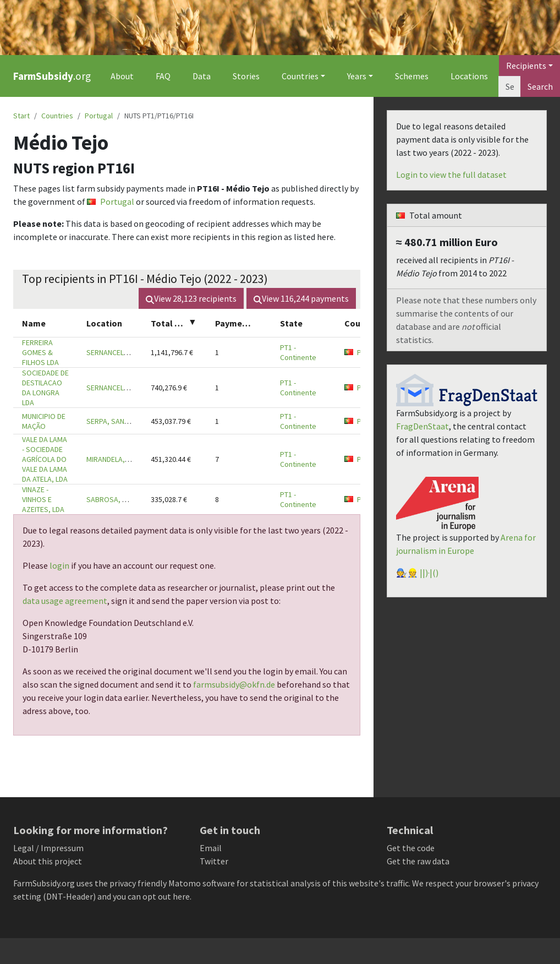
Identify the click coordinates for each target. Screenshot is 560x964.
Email (211, 848)
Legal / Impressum (48, 848)
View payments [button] (301, 298)
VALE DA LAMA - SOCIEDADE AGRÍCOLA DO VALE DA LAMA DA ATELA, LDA (45, 459)
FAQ (163, 76)
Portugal (99, 116)
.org (52, 76)
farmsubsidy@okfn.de (234, 684)
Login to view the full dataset (451, 175)
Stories (246, 76)
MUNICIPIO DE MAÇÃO (44, 421)
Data (202, 76)
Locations (469, 76)
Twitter (214, 861)
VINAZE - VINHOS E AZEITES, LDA (43, 499)
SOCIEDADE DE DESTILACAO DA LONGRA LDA (45, 388)
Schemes (412, 76)
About (122, 76)
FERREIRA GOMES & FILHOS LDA (40, 352)
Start (21, 116)
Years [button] (357, 76)
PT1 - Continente (298, 352)
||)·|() (429, 573)
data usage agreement (65, 601)
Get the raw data (418, 861)
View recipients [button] (191, 298)
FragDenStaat (422, 426)
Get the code (411, 848)
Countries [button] (300, 76)
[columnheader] (45, 323)
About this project (48, 861)
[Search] (510, 86)
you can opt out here (151, 896)
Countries (57, 116)
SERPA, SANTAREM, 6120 (126, 421)
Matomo (185, 883)
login (59, 565)
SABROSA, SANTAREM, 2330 (131, 499)
